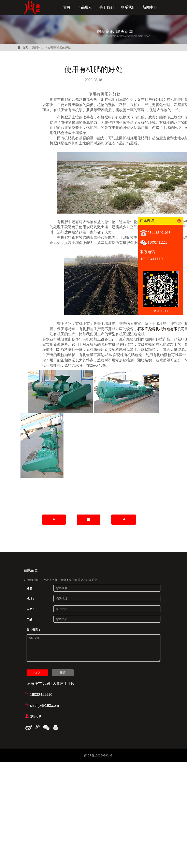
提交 (37, 673)
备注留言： (34, 630)
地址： (31, 599)
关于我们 (106, 7)
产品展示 (85, 7)
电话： (31, 609)
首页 (67, 7)
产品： (31, 619)
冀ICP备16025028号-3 (98, 755)
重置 (63, 673)
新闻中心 (150, 7)
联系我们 (128, 7)
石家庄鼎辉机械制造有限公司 (161, 329)
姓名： (31, 588)
